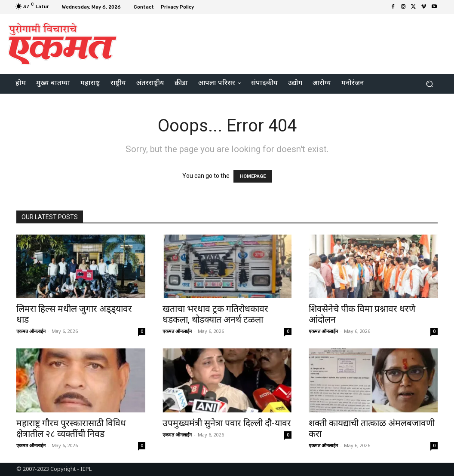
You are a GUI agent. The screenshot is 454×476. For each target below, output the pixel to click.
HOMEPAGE (253, 176)
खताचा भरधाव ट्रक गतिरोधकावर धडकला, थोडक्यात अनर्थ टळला (215, 314)
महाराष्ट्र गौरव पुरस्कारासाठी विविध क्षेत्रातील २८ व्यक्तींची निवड (71, 429)
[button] (429, 84)
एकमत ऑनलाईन (31, 331)
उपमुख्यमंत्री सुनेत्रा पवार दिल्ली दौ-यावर (227, 423)
